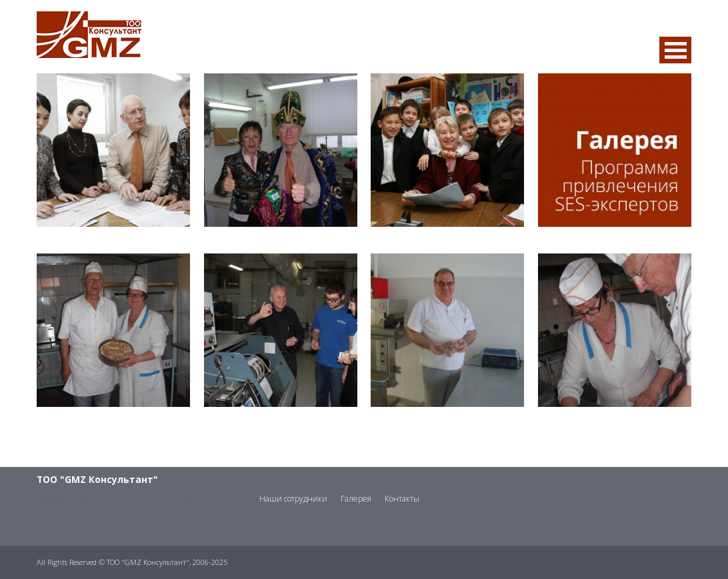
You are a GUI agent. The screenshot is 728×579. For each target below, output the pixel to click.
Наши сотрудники (293, 499)
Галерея (356, 499)
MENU (675, 50)
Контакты (402, 499)
